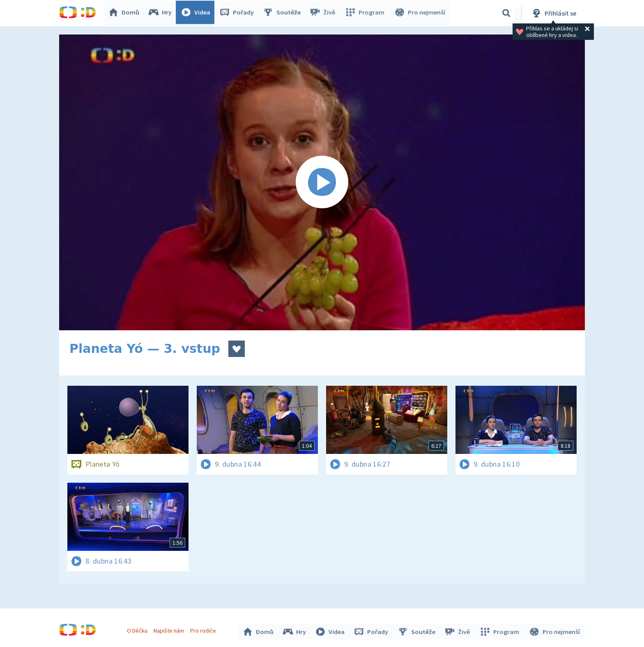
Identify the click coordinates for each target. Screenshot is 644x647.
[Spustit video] (322, 182)
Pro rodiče (204, 630)
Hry (162, 13)
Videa (197, 13)
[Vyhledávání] (506, 13)
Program (366, 13)
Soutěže (283, 13)
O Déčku (138, 630)
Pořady (238, 13)
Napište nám (170, 630)
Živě (324, 13)
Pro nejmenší (420, 13)
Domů (125, 13)
